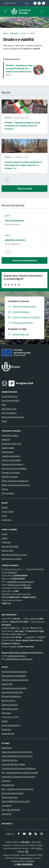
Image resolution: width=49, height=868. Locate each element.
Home (5, 33)
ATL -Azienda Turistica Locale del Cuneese (20, 772)
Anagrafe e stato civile (11, 444)
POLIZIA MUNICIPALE (15, 221)
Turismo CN (6, 814)
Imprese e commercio (11, 472)
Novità (8, 118)
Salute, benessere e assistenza (15, 481)
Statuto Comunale (10, 705)
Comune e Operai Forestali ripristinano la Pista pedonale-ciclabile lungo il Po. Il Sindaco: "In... (23, 165)
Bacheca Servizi (8, 700)
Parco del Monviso (9, 760)
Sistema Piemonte (10, 797)
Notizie (5, 507)
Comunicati (6, 520)
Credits (5, 721)
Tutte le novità (24, 189)
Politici (4, 421)
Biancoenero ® (26, 858)
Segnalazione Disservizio (12, 692)
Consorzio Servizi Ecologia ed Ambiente (18, 768)
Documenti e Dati (9, 409)
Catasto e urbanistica (11, 456)
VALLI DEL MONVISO (11, 810)
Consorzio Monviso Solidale (13, 764)
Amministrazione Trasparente (14, 672)
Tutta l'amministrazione (24, 260)
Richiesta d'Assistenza (11, 696)
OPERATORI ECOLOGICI (15, 240)
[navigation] (5, 11)
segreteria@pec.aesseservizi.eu (19, 659)
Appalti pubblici (8, 448)
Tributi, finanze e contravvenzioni (16, 485)
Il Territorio (6, 542)
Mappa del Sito (8, 733)
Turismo (5, 489)
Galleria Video (7, 550)
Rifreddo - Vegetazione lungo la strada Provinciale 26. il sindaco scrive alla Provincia (19, 68)
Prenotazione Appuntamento (14, 688)
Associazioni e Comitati (11, 559)
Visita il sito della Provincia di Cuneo (17, 756)
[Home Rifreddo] (23, 11)
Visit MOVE (6, 806)
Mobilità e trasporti (10, 477)
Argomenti (14, 33)
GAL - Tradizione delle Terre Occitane (17, 789)
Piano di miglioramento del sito (15, 680)
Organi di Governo (9, 396)
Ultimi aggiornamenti (11, 725)
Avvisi (4, 516)
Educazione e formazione (12, 464)
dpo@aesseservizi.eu (16, 656)
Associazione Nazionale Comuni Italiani (18, 777)
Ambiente (6, 439)
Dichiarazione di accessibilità (14, 676)
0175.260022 (11, 572)
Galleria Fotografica (10, 546)
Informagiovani (8, 785)
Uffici (8, 216)
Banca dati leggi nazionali (13, 793)
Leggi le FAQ (7, 684)
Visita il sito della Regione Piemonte (17, 752)
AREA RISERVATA (23, 864)
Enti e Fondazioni (9, 413)
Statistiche (6, 729)
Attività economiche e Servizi (14, 555)
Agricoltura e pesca (10, 435)
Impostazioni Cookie (10, 717)
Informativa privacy (10, 709)
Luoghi (4, 538)
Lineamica (6, 781)
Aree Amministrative (11, 400)
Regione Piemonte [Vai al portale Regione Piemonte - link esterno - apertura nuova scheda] (10, 3)
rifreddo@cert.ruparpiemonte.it (20, 582)
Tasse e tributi (8, 511)
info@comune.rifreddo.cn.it (19, 585)
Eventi (4, 534)
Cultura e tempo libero (11, 460)
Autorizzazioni (8, 452)
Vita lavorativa (8, 493)
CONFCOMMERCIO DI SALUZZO (16, 801)
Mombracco (7, 748)
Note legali (6, 713)
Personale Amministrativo (13, 417)
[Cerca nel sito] (42, 11)
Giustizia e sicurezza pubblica (14, 468)
